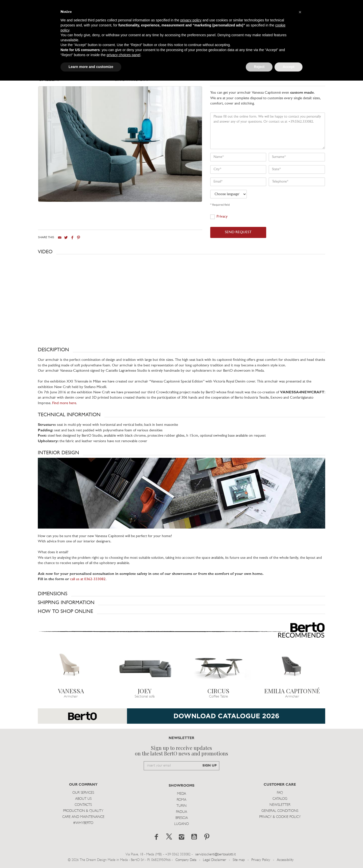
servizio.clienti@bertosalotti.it (216, 854)
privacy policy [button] (191, 20)
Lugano (181, 824)
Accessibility (285, 860)
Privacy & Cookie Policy (280, 817)
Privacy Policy (261, 860)
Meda (181, 794)
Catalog (280, 799)
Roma (181, 800)
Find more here (64, 403)
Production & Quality (83, 811)
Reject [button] (259, 67)
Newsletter (280, 805)
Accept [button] (289, 67)
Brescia (182, 818)
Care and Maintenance (83, 817)
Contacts (83, 805)
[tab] (76, 81)
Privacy (222, 217)
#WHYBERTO (83, 823)
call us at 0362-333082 (88, 579)
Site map (239, 860)
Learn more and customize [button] (91, 67)
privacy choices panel (124, 55)
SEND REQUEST (238, 232)
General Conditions (280, 811)
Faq (280, 793)
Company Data (186, 860)
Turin (181, 806)
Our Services (83, 793)
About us (83, 799)
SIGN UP (209, 766)
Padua (181, 812)
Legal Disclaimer (215, 860)
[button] (181, 252)
